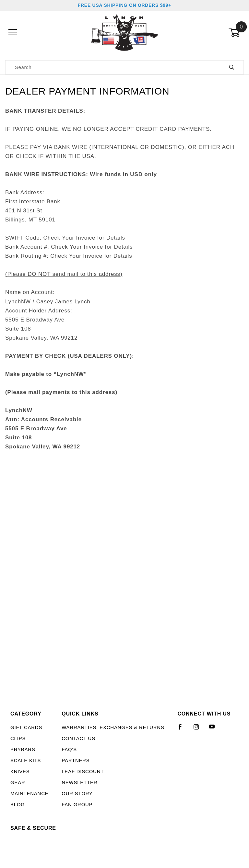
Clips (18, 738)
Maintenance (30, 794)
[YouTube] (215, 729)
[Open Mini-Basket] (236, 32)
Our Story (77, 794)
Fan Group (77, 805)
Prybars (23, 750)
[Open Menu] (13, 32)
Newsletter (79, 783)
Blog (18, 805)
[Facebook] (183, 729)
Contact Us (78, 738)
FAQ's (69, 750)
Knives (20, 772)
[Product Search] (113, 68)
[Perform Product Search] (232, 68)
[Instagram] (199, 729)
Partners (76, 761)
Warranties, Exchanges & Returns (113, 727)
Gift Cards (26, 727)
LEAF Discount (83, 772)
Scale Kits (26, 761)
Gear (18, 783)
